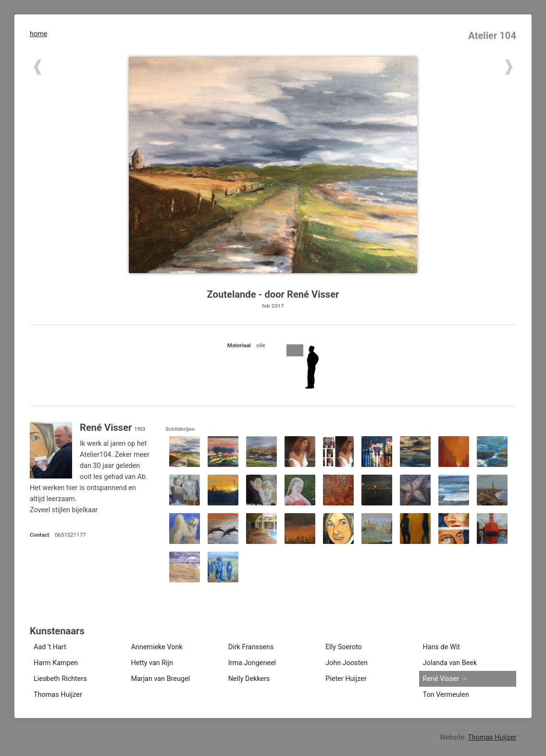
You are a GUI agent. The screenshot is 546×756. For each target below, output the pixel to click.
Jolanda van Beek (450, 663)
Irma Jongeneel (252, 663)
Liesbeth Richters (60, 679)
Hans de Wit (441, 647)
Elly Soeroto (344, 647)
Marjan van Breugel (160, 679)
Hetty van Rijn (152, 663)
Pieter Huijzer (346, 679)
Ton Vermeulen (446, 695)
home (38, 34)
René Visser (441, 679)
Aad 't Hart (50, 647)
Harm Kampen (56, 663)
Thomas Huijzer (58, 695)
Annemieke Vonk (156, 647)
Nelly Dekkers (249, 679)
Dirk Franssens (251, 647)
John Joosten (347, 663)
